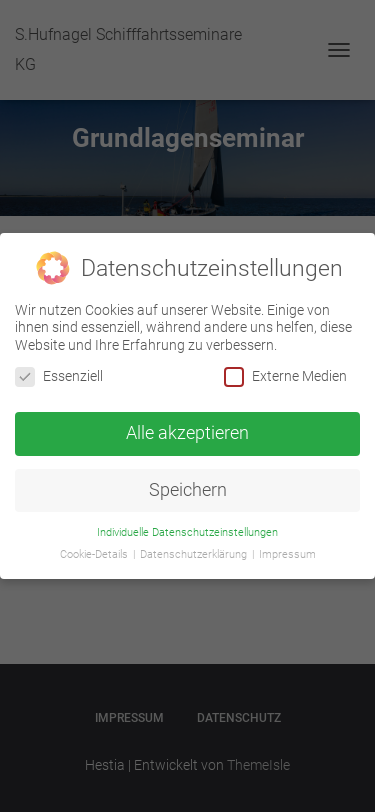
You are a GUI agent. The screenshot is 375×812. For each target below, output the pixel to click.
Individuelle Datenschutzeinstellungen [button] (187, 531)
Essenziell (59, 376)
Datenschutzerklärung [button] (195, 554)
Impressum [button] (287, 554)
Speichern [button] (188, 490)
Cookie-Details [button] (95, 554)
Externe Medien (285, 376)
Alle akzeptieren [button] (187, 433)
